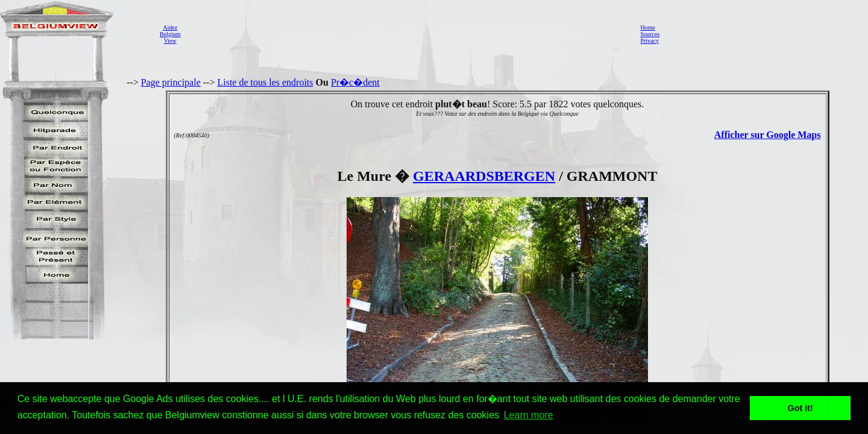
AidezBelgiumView (170, 34)
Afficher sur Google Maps (768, 135)
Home (647, 27)
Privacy (649, 41)
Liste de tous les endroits (265, 82)
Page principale (171, 82)
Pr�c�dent (355, 82)
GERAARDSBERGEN (484, 176)
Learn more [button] (529, 415)
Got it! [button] (800, 408)
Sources (650, 34)
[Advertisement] (407, 34)
